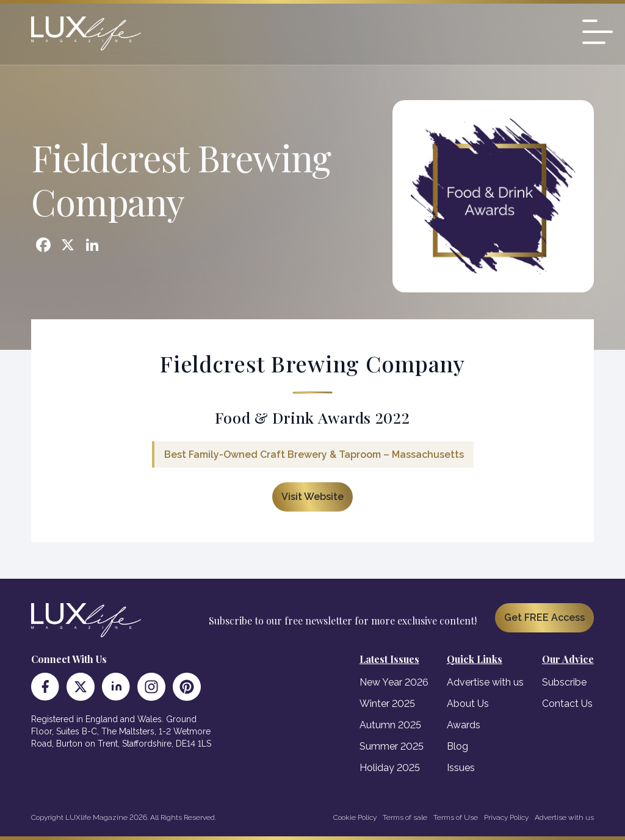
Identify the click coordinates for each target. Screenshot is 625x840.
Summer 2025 (392, 746)
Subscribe (564, 682)
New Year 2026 (394, 682)
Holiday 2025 (390, 768)
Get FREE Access (544, 617)
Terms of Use (456, 817)
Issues (461, 768)
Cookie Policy (355, 817)
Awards (464, 725)
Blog (457, 746)
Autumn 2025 (390, 725)
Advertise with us (485, 682)
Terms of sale (405, 817)
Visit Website (312, 497)
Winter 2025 (387, 704)
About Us (468, 704)
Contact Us (567, 704)
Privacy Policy (506, 817)
